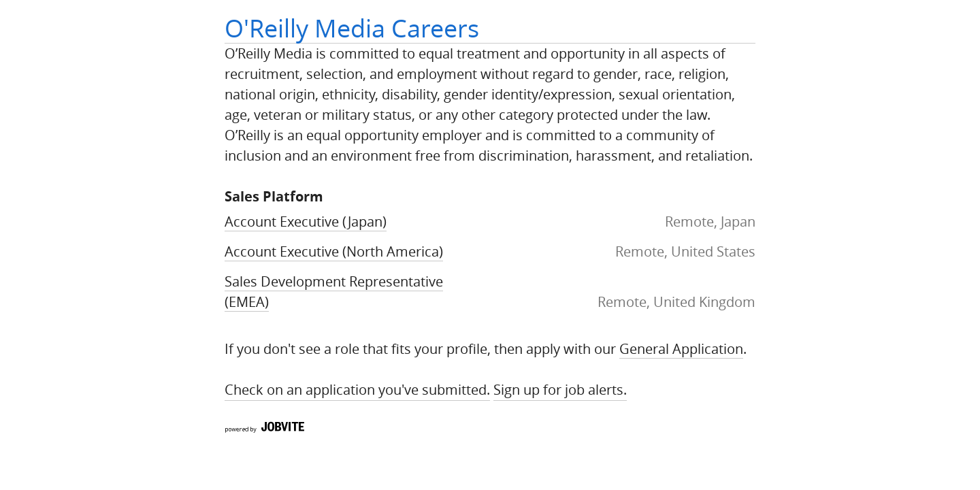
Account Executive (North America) (334, 251)
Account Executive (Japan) (306, 222)
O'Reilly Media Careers (352, 28)
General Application (681, 349)
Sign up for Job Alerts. (560, 390)
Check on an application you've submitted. (357, 390)
